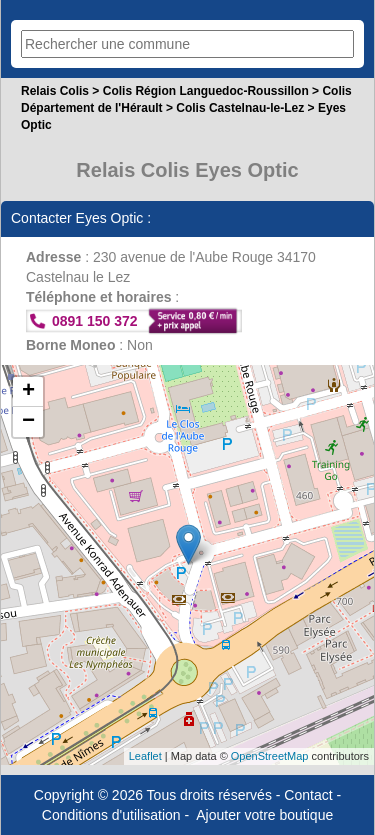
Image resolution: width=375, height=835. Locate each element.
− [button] (28, 422)
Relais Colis (55, 91)
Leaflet (145, 756)
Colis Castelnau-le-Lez (240, 108)
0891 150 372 (95, 321)
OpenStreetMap (270, 756)
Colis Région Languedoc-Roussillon (206, 91)
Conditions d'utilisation (111, 815)
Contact (308, 795)
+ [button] (28, 392)
